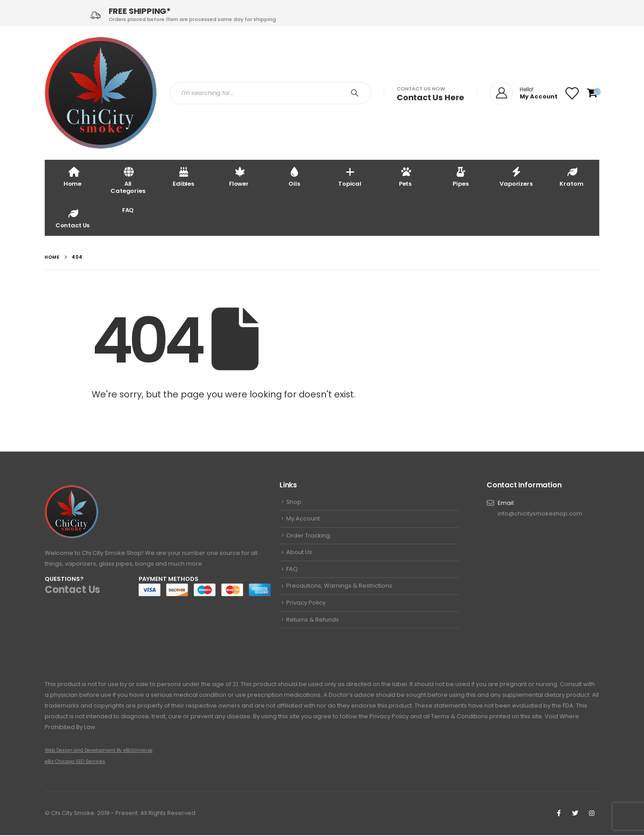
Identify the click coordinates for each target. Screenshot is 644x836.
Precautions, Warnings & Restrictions (339, 589)
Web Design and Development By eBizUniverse (99, 751)
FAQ (128, 210)
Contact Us (73, 218)
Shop (294, 502)
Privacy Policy (306, 607)
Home (72, 177)
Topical (350, 177)
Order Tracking (308, 537)
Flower (239, 177)
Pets (405, 177)
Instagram (592, 814)
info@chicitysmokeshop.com (540, 514)
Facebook (559, 814)
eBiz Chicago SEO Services (75, 762)
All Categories (128, 180)
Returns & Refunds (313, 624)
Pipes (460, 177)
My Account (303, 519)
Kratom (571, 177)
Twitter (575, 814)
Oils (294, 177)
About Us (299, 554)
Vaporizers (516, 177)
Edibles (183, 177)
